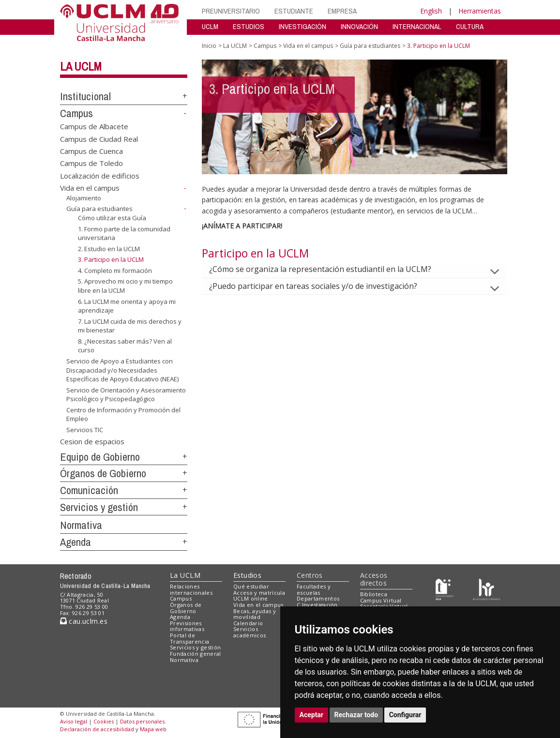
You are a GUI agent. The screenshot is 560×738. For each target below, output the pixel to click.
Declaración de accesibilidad (97, 729)
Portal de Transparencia (189, 638)
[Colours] (486, 588)
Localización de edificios (100, 175)
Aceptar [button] (312, 715)
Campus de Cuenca (91, 151)
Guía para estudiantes (99, 209)
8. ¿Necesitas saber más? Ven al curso (125, 346)
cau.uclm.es (84, 621)
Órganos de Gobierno (103, 473)
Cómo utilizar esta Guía (112, 218)
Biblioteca (374, 594)
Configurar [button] (405, 715)
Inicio (209, 46)
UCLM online (251, 598)
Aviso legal (74, 721)
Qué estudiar (251, 586)
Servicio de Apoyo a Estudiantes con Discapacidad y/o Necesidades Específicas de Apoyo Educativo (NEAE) (122, 370)
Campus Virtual (381, 600)
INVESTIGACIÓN (303, 26)
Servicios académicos (250, 632)
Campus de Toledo (91, 163)
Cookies (104, 721)
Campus (76, 113)
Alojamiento (84, 198)
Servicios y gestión (99, 507)
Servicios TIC (85, 430)
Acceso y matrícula (259, 593)
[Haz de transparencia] (445, 588)
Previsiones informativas (187, 626)
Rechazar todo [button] (356, 715)
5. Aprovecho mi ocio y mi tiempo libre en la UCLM (125, 286)
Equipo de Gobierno (100, 457)
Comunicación (89, 490)
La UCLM (81, 66)
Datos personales (142, 721)
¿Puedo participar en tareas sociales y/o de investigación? (321, 286)
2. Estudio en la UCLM (109, 249)
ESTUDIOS (249, 26)
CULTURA (470, 26)
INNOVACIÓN (359, 26)
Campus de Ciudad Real (99, 138)
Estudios (247, 575)
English (431, 11)
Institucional (85, 96)
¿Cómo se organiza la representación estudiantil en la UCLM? (328, 269)
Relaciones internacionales (191, 589)
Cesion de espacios (92, 441)
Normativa (81, 525)
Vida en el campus (90, 188)
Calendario (248, 623)
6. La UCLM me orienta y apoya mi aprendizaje (127, 306)
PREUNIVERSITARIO (231, 11)
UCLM (210, 26)
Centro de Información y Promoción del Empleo (123, 414)
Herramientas (480, 11)
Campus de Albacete (94, 126)
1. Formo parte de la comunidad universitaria (124, 233)
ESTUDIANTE (294, 11)
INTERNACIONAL (417, 26)
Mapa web (153, 729)
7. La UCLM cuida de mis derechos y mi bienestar (130, 326)
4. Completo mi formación (115, 271)
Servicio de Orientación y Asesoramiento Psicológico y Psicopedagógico (126, 395)
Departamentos (318, 598)
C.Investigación (317, 605)
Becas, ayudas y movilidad (255, 614)
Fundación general (196, 654)
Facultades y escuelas (314, 589)
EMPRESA (342, 11)
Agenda (76, 542)
